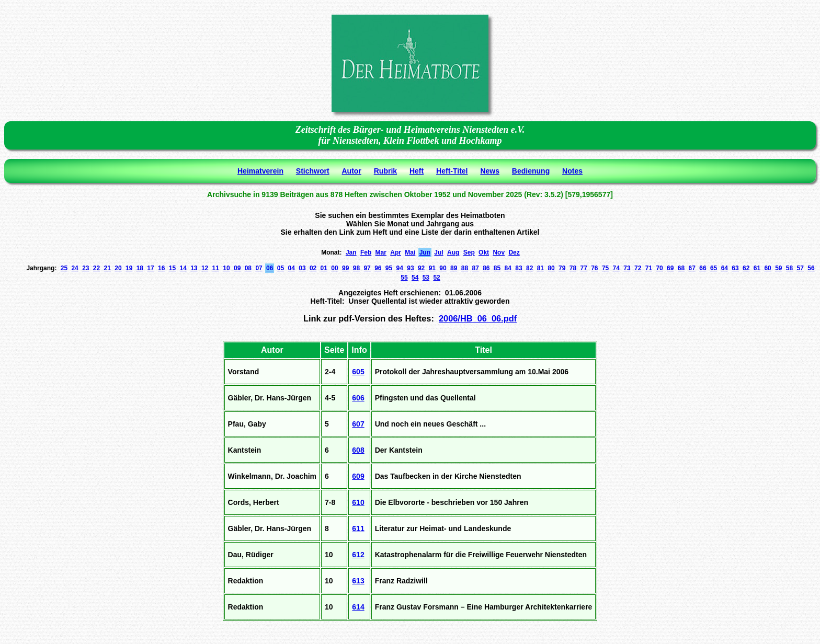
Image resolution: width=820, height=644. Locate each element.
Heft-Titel (452, 171)
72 (638, 268)
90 (443, 268)
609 (358, 476)
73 (627, 268)
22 (96, 268)
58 (789, 268)
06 (270, 268)
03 (302, 268)
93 (410, 268)
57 (800, 268)
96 (378, 268)
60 (767, 268)
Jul (439, 252)
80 (551, 268)
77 (583, 268)
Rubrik (385, 171)
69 (670, 268)
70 (659, 268)
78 (573, 268)
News (490, 171)
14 (183, 268)
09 (237, 268)
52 (436, 278)
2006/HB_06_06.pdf (478, 318)
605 (358, 372)
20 (118, 268)
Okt (484, 252)
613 (358, 581)
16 (161, 268)
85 (497, 268)
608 (358, 450)
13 (194, 268)
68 (681, 268)
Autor (352, 171)
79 (562, 268)
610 (358, 502)
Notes (572, 171)
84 (508, 268)
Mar (381, 252)
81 (540, 268)
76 (594, 268)
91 (432, 268)
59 (778, 268)
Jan (351, 252)
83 (519, 268)
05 (281, 268)
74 (616, 268)
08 (248, 268)
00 (334, 268)
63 (735, 268)
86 (486, 268)
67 (692, 268)
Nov (499, 252)
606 (358, 398)
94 (400, 268)
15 (172, 268)
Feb (366, 252)
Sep (469, 252)
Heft (417, 171)
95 (389, 268)
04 (292, 268)
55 (404, 278)
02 (313, 268)
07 (259, 268)
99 (345, 268)
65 (714, 268)
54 (415, 278)
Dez (514, 252)
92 (421, 268)
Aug (453, 252)
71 (649, 268)
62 (746, 268)
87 (475, 268)
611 (358, 528)
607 (358, 424)
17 (150, 268)
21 (107, 268)
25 (64, 268)
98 (356, 268)
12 (205, 268)
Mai (410, 252)
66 (703, 268)
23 (86, 268)
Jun (425, 252)
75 (605, 268)
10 (226, 268)
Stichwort (313, 171)
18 (140, 268)
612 (358, 555)
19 (129, 268)
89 (454, 268)
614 (358, 607)
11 (216, 268)
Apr (396, 252)
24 (75, 268)
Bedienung (531, 171)
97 (367, 268)
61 (757, 268)
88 (465, 268)
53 (426, 278)
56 (811, 268)
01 (324, 268)
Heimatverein (260, 171)
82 (529, 268)
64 (725, 268)
